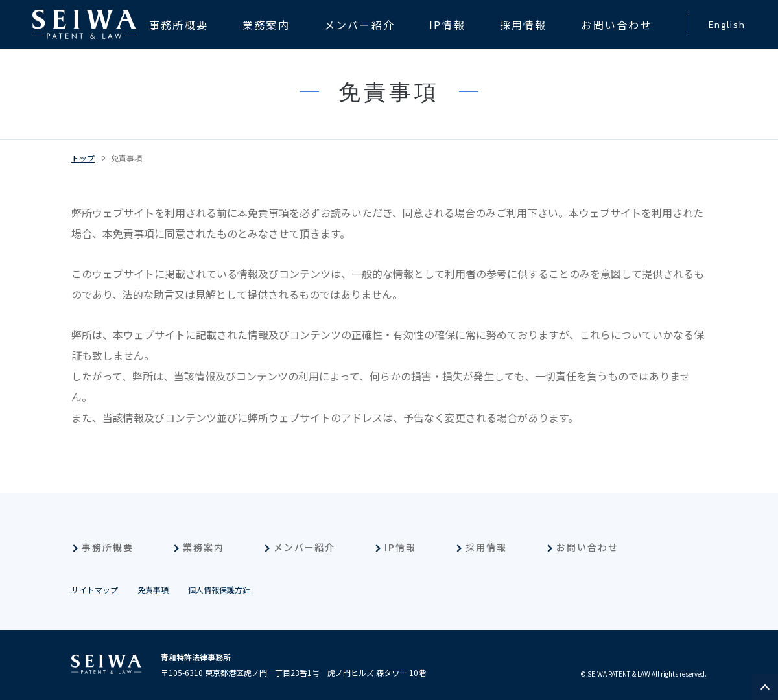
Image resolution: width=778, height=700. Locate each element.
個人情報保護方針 (219, 589)
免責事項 (126, 158)
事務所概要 (108, 547)
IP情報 (400, 547)
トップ (83, 158)
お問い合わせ (587, 547)
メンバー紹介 (305, 547)
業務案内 (204, 547)
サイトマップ (95, 589)
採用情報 (486, 547)
